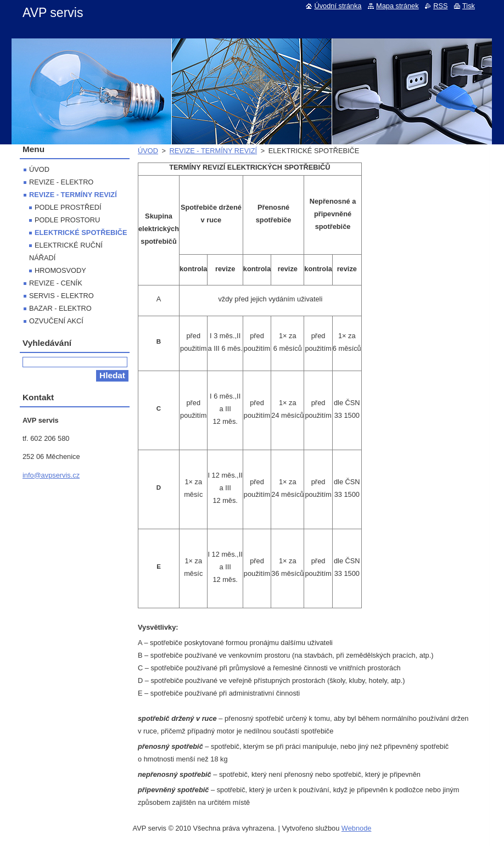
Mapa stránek (397, 6)
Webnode (357, 828)
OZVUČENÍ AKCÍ (56, 321)
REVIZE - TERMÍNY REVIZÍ (214, 151)
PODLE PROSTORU (67, 220)
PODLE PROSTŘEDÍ (68, 207)
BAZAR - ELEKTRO (60, 308)
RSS (440, 6)
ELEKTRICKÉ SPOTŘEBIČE (81, 232)
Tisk (469, 6)
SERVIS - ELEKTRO (61, 296)
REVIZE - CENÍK (56, 283)
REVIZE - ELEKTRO (61, 182)
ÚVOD (148, 151)
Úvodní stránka (338, 6)
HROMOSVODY (60, 270)
